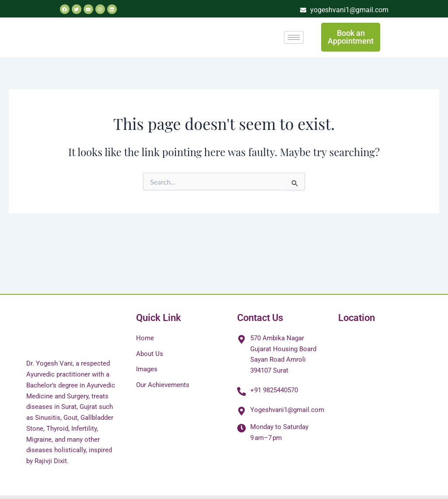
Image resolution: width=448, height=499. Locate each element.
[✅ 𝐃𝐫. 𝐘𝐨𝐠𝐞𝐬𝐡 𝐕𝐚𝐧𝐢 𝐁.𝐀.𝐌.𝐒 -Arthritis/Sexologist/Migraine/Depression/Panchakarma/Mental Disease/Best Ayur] (380, 398)
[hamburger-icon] (294, 37)
